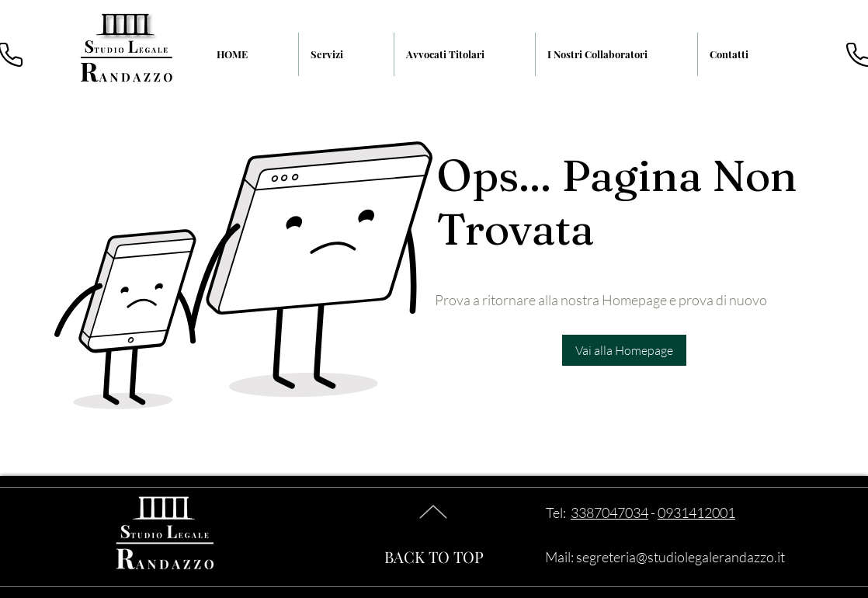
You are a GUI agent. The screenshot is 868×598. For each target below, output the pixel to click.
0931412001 (696, 513)
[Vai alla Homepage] (624, 350)
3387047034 (609, 513)
